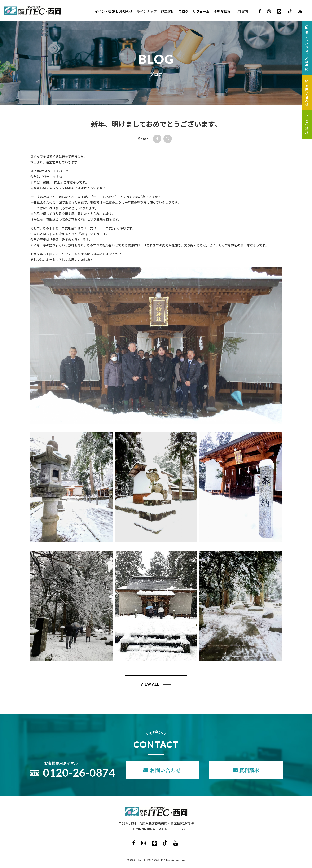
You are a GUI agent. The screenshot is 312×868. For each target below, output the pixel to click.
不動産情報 (222, 12)
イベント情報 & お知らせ (114, 12)
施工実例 (168, 12)
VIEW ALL (150, 684)
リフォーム (201, 12)
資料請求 (249, 770)
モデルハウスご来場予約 (307, 51)
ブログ (184, 12)
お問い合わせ (165, 770)
